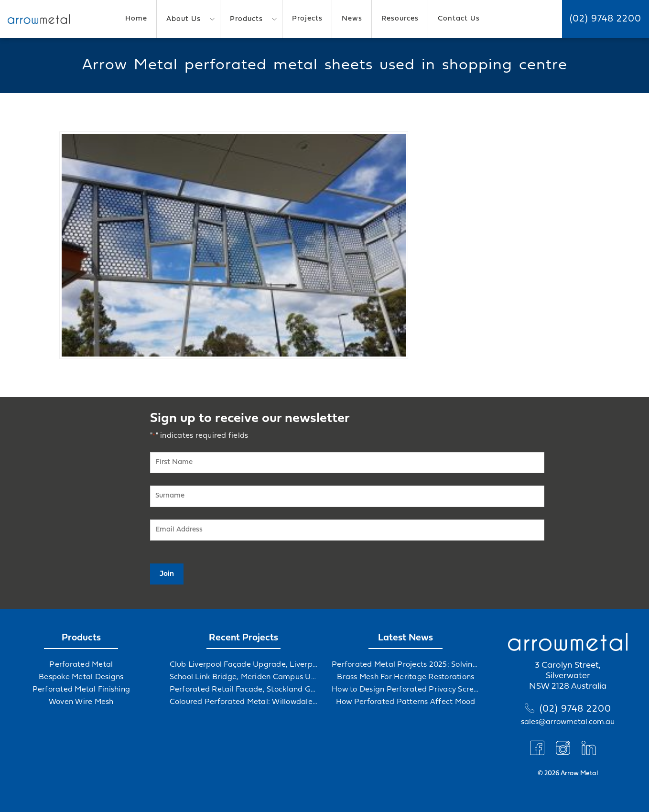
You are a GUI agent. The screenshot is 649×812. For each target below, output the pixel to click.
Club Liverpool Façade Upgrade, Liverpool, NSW (244, 665)
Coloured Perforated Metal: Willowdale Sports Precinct (244, 702)
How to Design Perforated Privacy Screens (406, 690)
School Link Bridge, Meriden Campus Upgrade (244, 677)
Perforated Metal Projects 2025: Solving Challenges (406, 665)
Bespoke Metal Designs (81, 677)
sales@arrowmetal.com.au (568, 722)
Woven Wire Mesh (81, 702)
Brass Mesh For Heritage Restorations (406, 677)
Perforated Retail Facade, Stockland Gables (244, 690)
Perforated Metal (81, 665)
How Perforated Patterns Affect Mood (406, 702)
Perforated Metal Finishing (81, 690)
